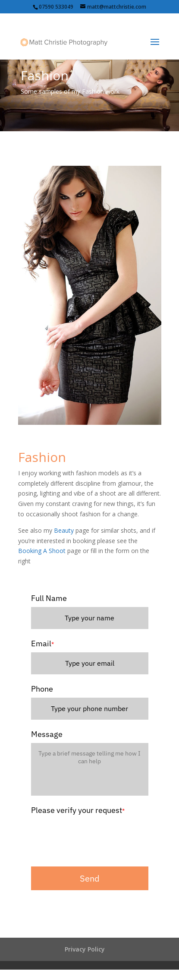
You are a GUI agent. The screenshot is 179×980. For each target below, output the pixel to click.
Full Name (49, 598)
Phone (42, 689)
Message (47, 734)
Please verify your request (78, 810)
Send (90, 878)
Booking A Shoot (42, 551)
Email (42, 643)
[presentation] (97, 836)
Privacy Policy (85, 949)
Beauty (64, 530)
